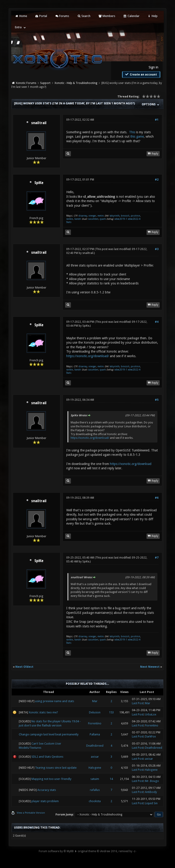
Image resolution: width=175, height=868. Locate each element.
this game (137, 136)
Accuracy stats (47, 790)
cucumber (93, 219)
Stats (69, 222)
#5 (157, 400)
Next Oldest (24, 667)
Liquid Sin (151, 803)
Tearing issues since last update (56, 768)
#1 (157, 120)
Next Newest (150, 667)
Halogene (95, 768)
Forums (62, 16)
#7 (157, 558)
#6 (157, 498)
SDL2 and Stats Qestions (47, 757)
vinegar (92, 216)
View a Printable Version (31, 813)
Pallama (95, 734)
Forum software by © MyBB (56, 851)
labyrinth (115, 216)
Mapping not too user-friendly (51, 779)
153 (111, 712)
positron (135, 216)
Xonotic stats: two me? (43, 712)
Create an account (141, 74)
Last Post (138, 703)
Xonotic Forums (26, 83)
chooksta (95, 801)
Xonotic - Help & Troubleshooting (76, 83)
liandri (78, 219)
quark (103, 219)
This (132, 132)
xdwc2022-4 (134, 219)
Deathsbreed (95, 746)
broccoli (125, 216)
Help (153, 16)
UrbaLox (151, 714)
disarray (83, 216)
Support (45, 83)
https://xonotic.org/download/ (88, 356)
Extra (18, 27)
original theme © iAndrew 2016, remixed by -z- (107, 851)
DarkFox (150, 736)
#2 (157, 180)
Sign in (153, 67)
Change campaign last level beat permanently (49, 734)
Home (21, 16)
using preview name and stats (55, 701)
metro (101, 216)
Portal (41, 16)
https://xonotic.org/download (131, 464)
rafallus (95, 790)
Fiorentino (95, 723)
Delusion (95, 712)
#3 (157, 249)
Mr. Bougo (152, 781)
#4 (157, 322)
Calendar (131, 16)
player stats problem (45, 801)
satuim (95, 779)
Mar (95, 701)
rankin (70, 219)
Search (84, 16)
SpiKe (39, 183)
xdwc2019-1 (121, 219)
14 (111, 779)
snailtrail (39, 123)
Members (107, 16)
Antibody (151, 792)
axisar (95, 757)
